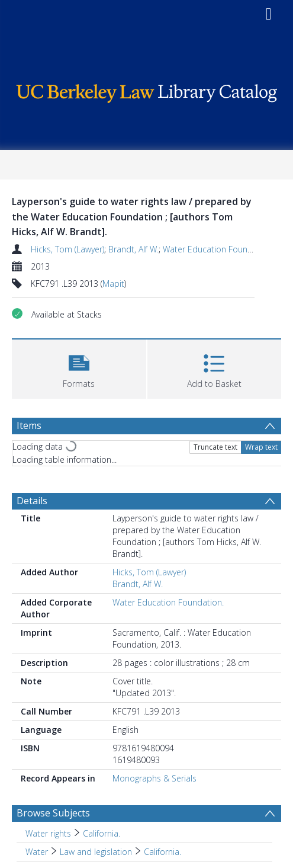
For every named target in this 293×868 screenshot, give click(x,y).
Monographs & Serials (154, 778)
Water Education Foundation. (218, 249)
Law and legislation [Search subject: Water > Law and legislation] (96, 852)
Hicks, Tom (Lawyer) (67, 249)
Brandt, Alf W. (133, 249)
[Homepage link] (147, 90)
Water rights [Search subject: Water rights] (48, 833)
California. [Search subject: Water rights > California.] (102, 833)
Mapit (113, 284)
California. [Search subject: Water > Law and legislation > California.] (162, 852)
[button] (79, 368)
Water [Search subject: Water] (37, 852)
